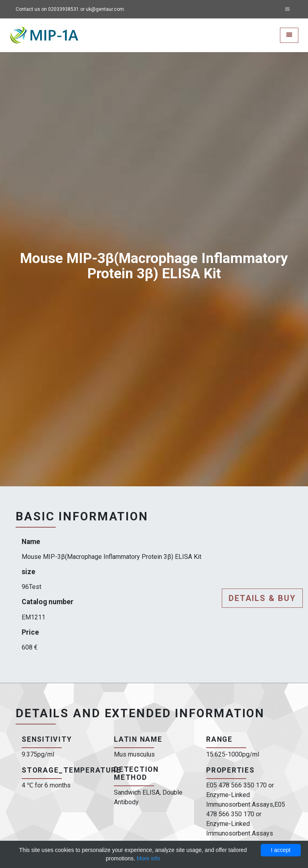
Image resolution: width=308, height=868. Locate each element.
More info (148, 858)
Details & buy (262, 598)
